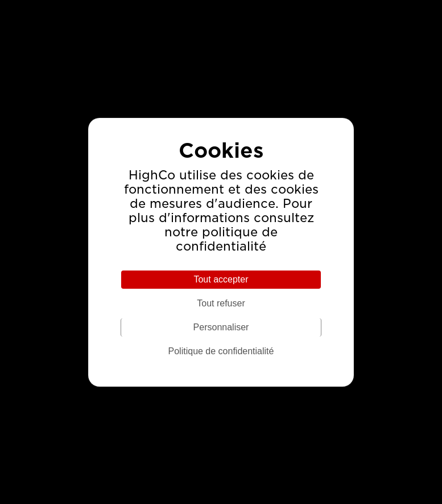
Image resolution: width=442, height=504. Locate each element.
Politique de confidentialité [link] (221, 351)
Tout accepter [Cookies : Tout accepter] (221, 279)
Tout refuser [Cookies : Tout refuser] (221, 303)
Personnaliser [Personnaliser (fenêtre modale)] (221, 327)
